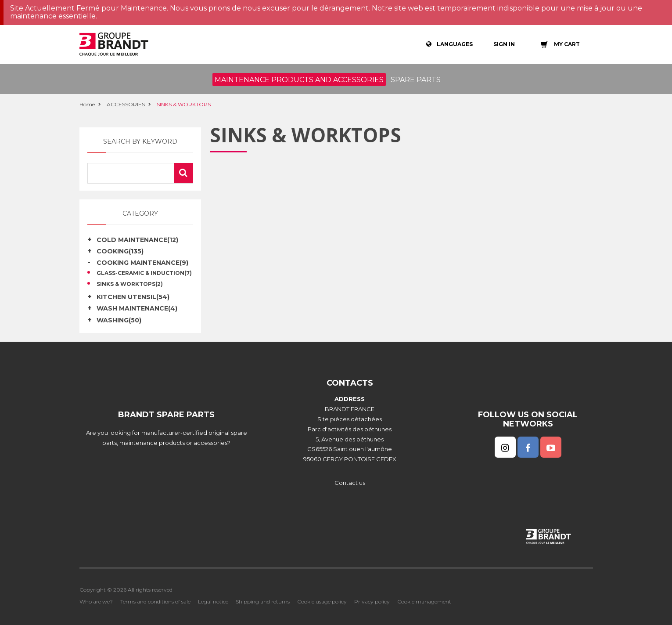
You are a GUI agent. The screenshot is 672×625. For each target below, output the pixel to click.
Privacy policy (372, 602)
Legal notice (213, 602)
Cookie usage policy (322, 602)
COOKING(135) (120, 251)
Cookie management (424, 602)
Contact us (350, 483)
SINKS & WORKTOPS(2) (130, 284)
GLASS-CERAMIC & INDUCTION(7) (144, 273)
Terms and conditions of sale (155, 602)
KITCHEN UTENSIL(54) (133, 297)
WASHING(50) (119, 320)
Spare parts (416, 80)
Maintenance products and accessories (299, 80)
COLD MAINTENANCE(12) (137, 240)
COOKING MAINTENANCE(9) (142, 263)
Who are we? (96, 602)
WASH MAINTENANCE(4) (137, 308)
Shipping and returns (263, 602)
